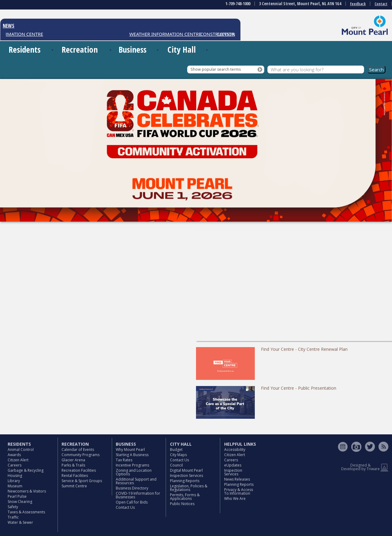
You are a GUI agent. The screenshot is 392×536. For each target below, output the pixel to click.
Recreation (80, 49)
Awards (14, 455)
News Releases (237, 479)
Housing (15, 476)
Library (14, 481)
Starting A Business (132, 455)
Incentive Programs (132, 465)
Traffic (13, 517)
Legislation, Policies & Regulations (189, 488)
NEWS (9, 26)
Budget (176, 450)
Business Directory (132, 488)
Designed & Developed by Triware (360, 467)
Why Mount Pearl (130, 450)
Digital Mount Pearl (186, 470)
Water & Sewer (20, 522)
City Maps (178, 455)
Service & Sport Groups (82, 481)
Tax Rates (124, 460)
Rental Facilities (75, 476)
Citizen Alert (18, 460)
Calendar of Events (78, 450)
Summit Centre (74, 486)
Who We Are (235, 499)
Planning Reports (185, 481)
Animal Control (21, 450)
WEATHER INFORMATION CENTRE (168, 34)
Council (176, 465)
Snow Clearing (20, 502)
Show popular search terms (216, 69)
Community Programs (81, 455)
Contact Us (125, 507)
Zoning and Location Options (134, 472)
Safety (13, 507)
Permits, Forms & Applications (185, 497)
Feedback (358, 4)
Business (132, 49)
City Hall (182, 49)
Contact (381, 4)
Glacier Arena (73, 460)
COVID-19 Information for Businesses (138, 495)
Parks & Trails (73, 465)
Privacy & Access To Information (239, 491)
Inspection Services (187, 476)
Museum (15, 486)
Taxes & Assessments (26, 512)
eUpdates (233, 465)
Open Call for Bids (132, 502)
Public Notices (182, 504)
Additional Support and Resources (136, 481)
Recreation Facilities (79, 470)
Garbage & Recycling (26, 470)
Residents (24, 49)
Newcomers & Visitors (27, 491)
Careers (15, 465)
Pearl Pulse (17, 496)
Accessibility (235, 450)
